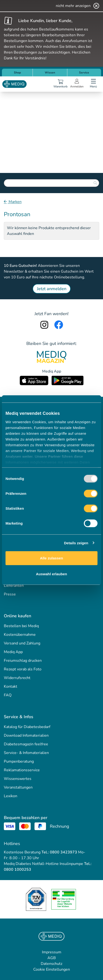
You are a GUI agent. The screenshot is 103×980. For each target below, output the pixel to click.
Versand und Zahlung (22, 643)
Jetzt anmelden (52, 289)
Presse (10, 594)
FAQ (8, 695)
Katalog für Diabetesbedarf (27, 727)
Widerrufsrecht (17, 678)
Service (84, 73)
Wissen (50, 73)
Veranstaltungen (18, 787)
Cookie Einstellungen (52, 969)
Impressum (52, 952)
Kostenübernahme (20, 635)
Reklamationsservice (22, 770)
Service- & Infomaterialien (26, 753)
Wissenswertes (18, 779)
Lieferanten (14, 586)
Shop (17, 73)
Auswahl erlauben (51, 574)
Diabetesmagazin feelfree (26, 744)
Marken (15, 202)
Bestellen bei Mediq (21, 626)
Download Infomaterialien (26, 735)
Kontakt (11, 686)
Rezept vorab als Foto (23, 669)
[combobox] (51, 183)
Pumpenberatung (19, 761)
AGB (52, 958)
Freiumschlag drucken (23, 661)
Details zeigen (76, 543)
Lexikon (11, 796)
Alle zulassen (51, 558)
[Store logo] (14, 84)
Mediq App (13, 652)
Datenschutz (51, 964)
